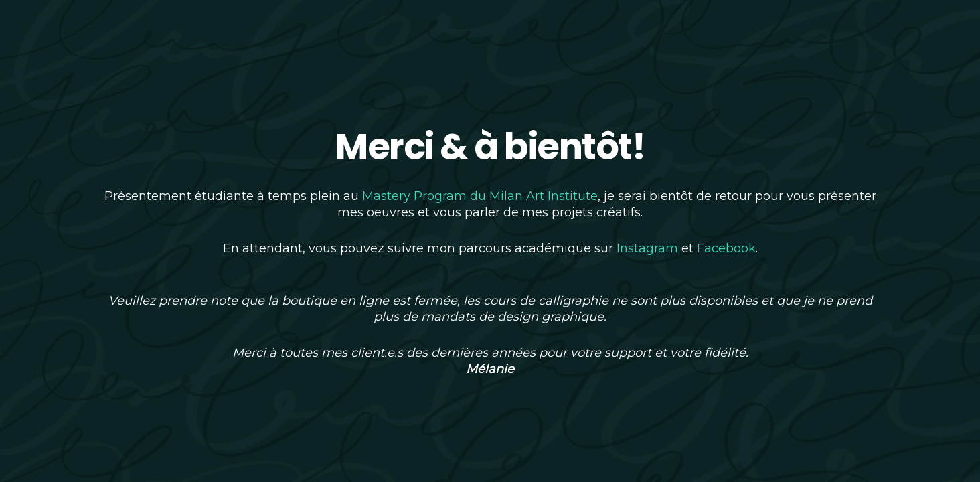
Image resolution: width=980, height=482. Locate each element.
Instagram (647, 248)
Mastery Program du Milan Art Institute (480, 196)
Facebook (726, 248)
